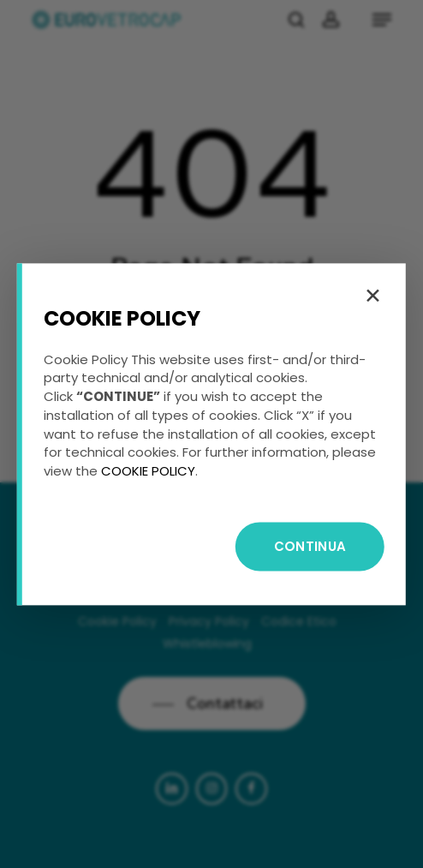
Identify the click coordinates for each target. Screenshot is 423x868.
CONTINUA (310, 546)
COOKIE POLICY (148, 471)
